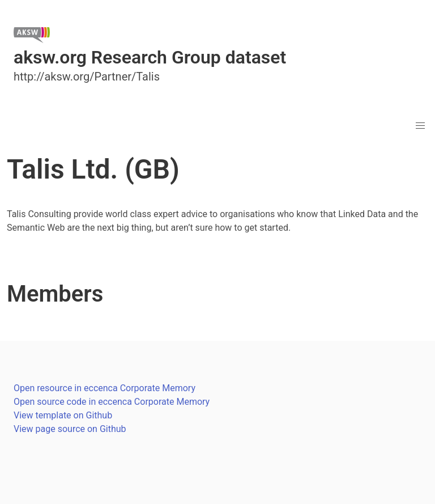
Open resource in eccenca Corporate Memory (105, 388)
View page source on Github (70, 429)
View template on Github (63, 415)
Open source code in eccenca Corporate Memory (112, 402)
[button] (420, 126)
